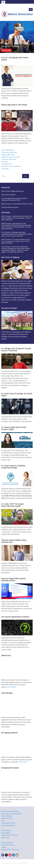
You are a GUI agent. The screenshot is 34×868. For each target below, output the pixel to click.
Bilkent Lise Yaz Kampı (11, 46)
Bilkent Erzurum (7, 818)
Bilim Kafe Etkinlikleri (9, 195)
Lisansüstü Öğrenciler (9, 159)
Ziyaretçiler (5, 169)
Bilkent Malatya (7, 816)
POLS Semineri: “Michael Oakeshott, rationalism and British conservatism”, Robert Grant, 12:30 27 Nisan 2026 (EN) (17, 234)
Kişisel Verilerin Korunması (10, 850)
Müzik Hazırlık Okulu (8, 823)
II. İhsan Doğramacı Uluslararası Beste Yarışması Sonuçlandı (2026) (14, 199)
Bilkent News (6, 830)
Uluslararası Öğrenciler (9, 152)
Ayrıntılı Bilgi (6, 50)
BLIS (3, 821)
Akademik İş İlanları (8, 845)
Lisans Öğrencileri (7, 150)
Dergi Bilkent (6, 833)
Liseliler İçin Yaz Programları (11, 166)
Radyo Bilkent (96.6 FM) (9, 835)
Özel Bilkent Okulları (8, 825)
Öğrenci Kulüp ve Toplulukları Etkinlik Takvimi (17, 204)
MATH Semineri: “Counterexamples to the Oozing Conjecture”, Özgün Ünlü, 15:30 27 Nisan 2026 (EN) (16, 241)
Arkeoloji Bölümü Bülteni (10, 207)
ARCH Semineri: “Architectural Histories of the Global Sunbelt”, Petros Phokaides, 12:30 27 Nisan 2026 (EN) (17, 218)
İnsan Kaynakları (7, 843)
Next (32, 37)
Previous (2, 37)
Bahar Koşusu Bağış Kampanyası (13, 191)
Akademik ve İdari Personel (11, 157)
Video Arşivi (5, 837)
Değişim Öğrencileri (8, 155)
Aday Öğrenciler (7, 164)
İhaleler (4, 847)
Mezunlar (5, 162)
